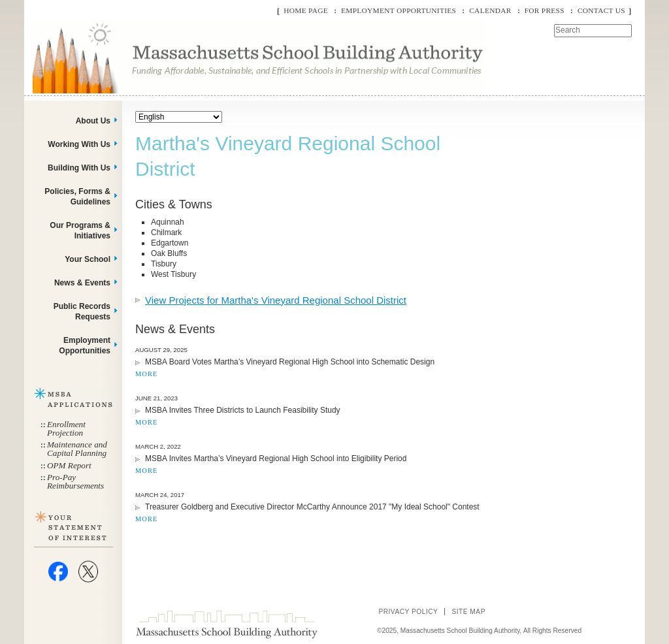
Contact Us (601, 10)
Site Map (468, 612)
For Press (545, 10)
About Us (93, 121)
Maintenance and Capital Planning (77, 449)
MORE (146, 374)
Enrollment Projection (66, 428)
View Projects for (276, 300)
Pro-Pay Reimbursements (75, 481)
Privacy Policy (408, 612)
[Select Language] (179, 117)
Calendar (490, 10)
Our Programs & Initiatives (80, 231)
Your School (88, 259)
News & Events (82, 283)
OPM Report (69, 465)
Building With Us (79, 168)
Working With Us (79, 144)
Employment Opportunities (399, 10)
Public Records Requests (82, 312)
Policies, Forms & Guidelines (77, 197)
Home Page (306, 10)
